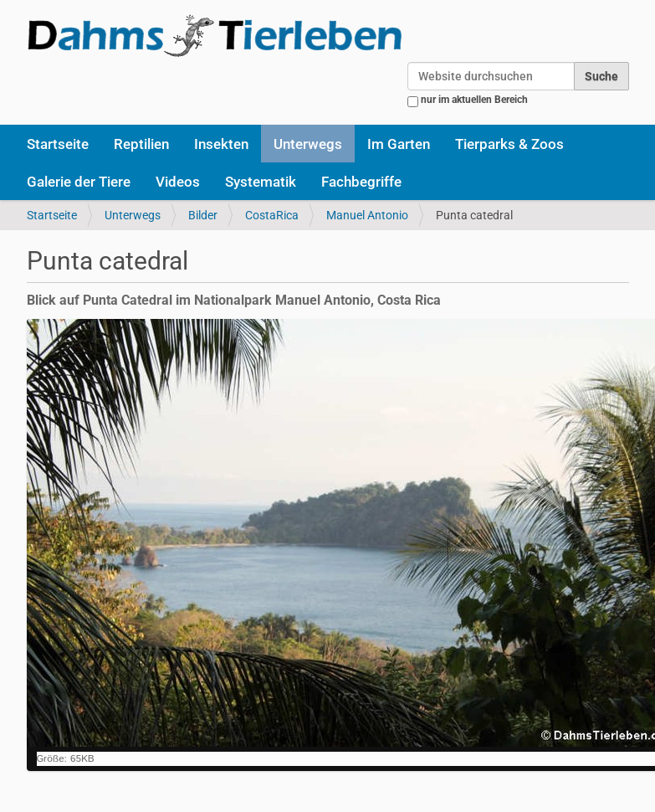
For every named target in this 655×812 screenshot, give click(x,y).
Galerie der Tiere (79, 182)
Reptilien (141, 144)
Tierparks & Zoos (509, 144)
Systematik (261, 182)
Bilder (203, 215)
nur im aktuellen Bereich (474, 100)
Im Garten (399, 144)
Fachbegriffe (361, 182)
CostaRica (272, 215)
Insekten (221, 144)
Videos (178, 182)
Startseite (58, 144)
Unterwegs (308, 144)
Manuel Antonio (367, 215)
